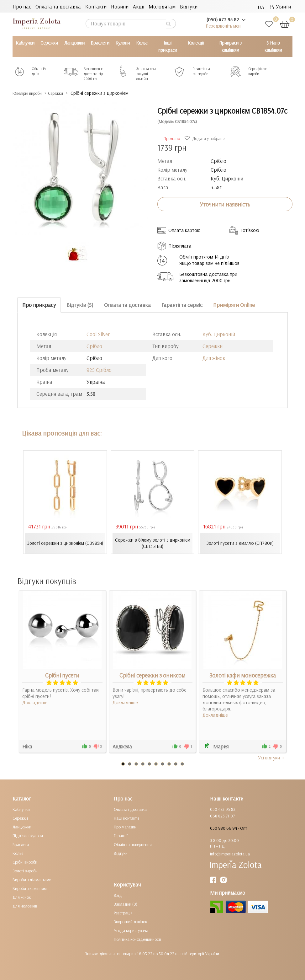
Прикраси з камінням (230, 46)
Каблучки (25, 43)
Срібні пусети (62, 675)
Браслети (100, 43)
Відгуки (189, 6)
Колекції (196, 43)
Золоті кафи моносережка (243, 675)
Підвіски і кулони (28, 836)
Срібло (94, 346)
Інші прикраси (168, 46)
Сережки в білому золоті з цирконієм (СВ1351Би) (153, 543)
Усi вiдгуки (271, 758)
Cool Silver (98, 334)
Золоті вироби (25, 871)
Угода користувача (131, 930)
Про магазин (125, 827)
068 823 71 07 (222, 816)
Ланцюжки (74, 43)
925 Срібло (99, 370)
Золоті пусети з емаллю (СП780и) (240, 543)
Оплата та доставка (58, 6)
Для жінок (214, 358)
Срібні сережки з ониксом (152, 675)
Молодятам (162, 6)
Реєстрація (123, 913)
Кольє (142, 43)
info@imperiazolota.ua (230, 854)
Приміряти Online (234, 305)
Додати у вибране (205, 138)
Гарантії (121, 836)
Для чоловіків (25, 906)
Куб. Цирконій (219, 334)
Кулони (123, 43)
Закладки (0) (126, 904)
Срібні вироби (25, 862)
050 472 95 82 (223, 809)
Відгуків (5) (80, 305)
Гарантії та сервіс (182, 305)
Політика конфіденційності (137, 939)
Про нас (22, 6)
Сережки (49, 43)
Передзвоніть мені (223, 26)
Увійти (280, 6)
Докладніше (35, 702)
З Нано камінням (273, 46)
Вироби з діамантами (32, 880)
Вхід (118, 895)
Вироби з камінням (30, 888)
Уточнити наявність (225, 204)
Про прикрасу (39, 305)
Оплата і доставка (130, 809)
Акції (139, 6)
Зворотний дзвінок (130, 922)
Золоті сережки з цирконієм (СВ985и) (65, 543)
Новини (120, 6)
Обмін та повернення (133, 844)
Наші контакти (126, 818)
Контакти (96, 6)
